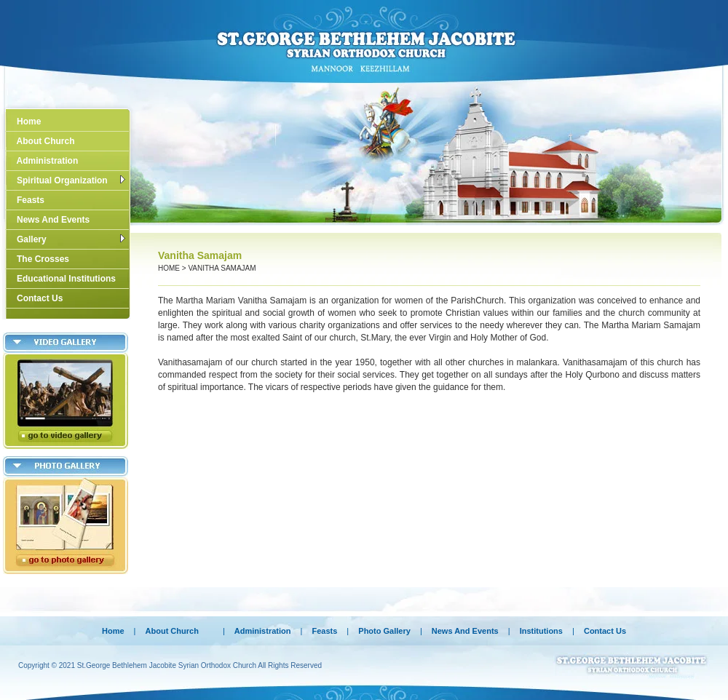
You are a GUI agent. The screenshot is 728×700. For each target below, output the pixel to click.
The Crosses (39, 259)
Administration (44, 161)
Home (25, 122)
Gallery (67, 239)
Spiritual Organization (67, 180)
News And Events (50, 220)
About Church (42, 141)
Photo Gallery (385, 631)
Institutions (541, 631)
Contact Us (36, 298)
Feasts (27, 200)
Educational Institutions (63, 279)
